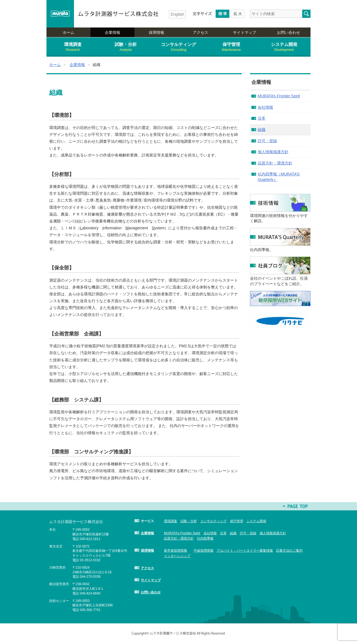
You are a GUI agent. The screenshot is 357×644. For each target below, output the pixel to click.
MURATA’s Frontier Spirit (279, 96)
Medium (223, 14)
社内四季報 (205, 538)
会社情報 (265, 107)
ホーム (68, 32)
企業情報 (112, 32)
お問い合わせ (289, 32)
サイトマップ (245, 32)
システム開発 (284, 47)
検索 (306, 14)
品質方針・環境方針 (275, 163)
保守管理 (231, 47)
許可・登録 (267, 141)
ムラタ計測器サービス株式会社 (119, 14)
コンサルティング (178, 47)
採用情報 (156, 32)
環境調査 (73, 47)
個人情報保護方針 (273, 152)
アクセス (201, 32)
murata (60, 14)
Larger (238, 14)
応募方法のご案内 (289, 551)
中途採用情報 (204, 551)
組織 (262, 130)
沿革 (262, 118)
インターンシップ (177, 556)
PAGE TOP (295, 506)
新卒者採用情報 (175, 551)
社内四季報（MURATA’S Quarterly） (279, 177)
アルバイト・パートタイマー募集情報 (245, 551)
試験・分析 (126, 47)
